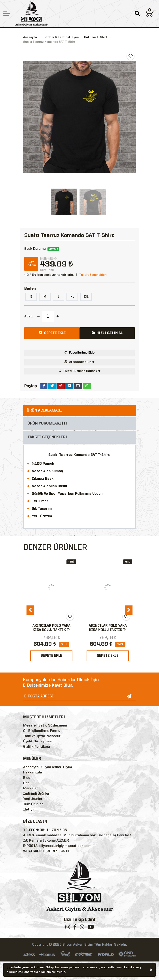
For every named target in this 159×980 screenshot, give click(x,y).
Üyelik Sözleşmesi (38, 742)
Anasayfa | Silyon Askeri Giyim (48, 767)
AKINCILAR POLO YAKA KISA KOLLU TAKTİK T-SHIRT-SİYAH (51, 630)
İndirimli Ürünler (36, 794)
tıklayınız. (59, 973)
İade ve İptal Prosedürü (43, 736)
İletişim (30, 810)
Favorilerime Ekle (82, 353)
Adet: (29, 317)
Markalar (30, 788)
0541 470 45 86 (53, 830)
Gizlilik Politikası (37, 747)
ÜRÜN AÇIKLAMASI (44, 411)
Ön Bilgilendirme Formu (42, 731)
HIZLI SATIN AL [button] (107, 333)
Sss (26, 783)
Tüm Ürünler (33, 804)
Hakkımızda (33, 773)
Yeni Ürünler (33, 799)
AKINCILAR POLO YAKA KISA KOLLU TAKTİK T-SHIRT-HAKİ (108, 630)
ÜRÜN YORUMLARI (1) (47, 424)
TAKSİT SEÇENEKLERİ (47, 437)
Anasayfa (30, 37)
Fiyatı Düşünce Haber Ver (80, 371)
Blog (27, 778)
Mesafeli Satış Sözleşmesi (45, 726)
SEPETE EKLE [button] (52, 333)
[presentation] (30, 610)
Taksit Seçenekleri (93, 275)
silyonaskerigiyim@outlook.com (65, 846)
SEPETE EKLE (51, 656)
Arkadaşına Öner (79, 362)
